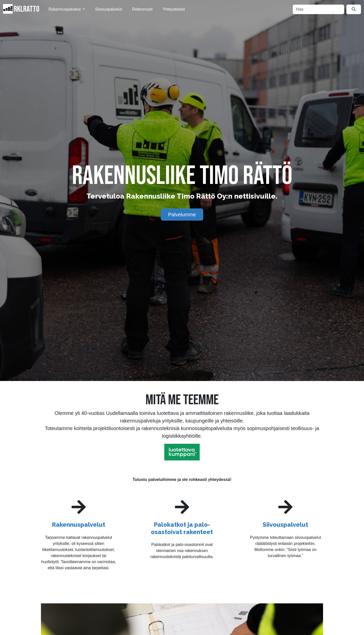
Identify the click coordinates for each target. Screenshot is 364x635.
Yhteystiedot (174, 9)
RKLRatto (21, 9)
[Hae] (318, 9)
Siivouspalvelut (109, 9)
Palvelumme (182, 215)
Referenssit (142, 9)
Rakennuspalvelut (65, 9)
